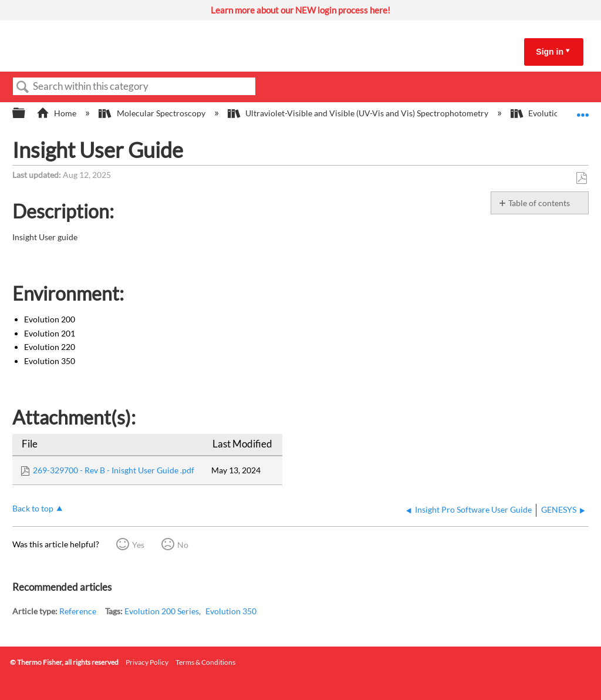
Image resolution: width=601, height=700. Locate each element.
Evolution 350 (231, 611)
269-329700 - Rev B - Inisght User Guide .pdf (114, 470)
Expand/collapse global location (583, 110)
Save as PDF (581, 178)
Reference (78, 611)
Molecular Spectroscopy (153, 113)
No (183, 545)
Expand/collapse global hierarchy (26, 113)
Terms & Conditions (205, 662)
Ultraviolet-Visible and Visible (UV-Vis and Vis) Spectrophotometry (359, 113)
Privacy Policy (147, 662)
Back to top (33, 508)
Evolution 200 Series (162, 611)
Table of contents (539, 203)
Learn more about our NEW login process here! (300, 10)
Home (57, 113)
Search (23, 87)
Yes (138, 545)
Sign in (550, 52)
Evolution (538, 113)
